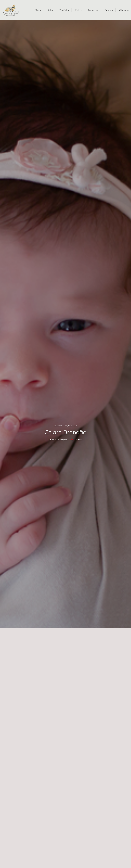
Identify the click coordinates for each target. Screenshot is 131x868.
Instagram (93, 10)
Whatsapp (124, 10)
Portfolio (64, 10)
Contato (109, 10)
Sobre (50, 10)
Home (39, 10)
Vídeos (79, 10)
